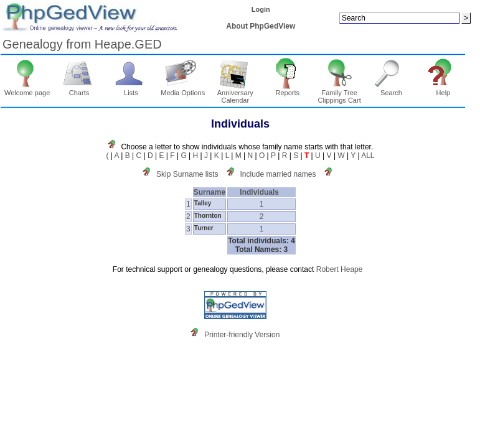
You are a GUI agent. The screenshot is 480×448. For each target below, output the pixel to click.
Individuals (261, 192)
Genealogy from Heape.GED (82, 44)
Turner (204, 228)
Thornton (208, 216)
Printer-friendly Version (242, 335)
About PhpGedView (261, 26)
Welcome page (27, 90)
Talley (203, 203)
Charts (79, 90)
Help (444, 90)
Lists (131, 90)
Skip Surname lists (187, 174)
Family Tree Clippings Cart (340, 93)
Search (391, 90)
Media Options (183, 90)
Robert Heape (340, 269)
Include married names (278, 174)
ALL (368, 156)
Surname (209, 192)
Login (261, 9)
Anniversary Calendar (235, 93)
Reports (287, 90)
